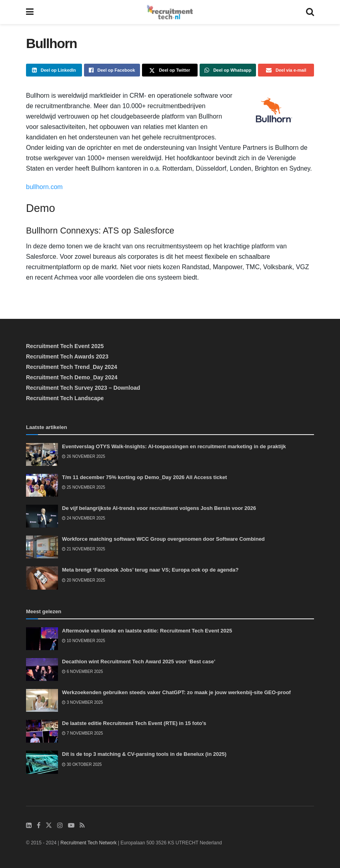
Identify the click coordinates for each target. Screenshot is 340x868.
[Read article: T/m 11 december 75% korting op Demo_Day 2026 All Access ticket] (42, 485)
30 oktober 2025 (82, 764)
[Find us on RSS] (82, 826)
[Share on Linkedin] (54, 70)
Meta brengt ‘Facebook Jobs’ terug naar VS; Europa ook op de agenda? (150, 570)
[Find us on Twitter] (49, 826)
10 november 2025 (84, 641)
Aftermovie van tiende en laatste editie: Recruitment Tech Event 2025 (147, 631)
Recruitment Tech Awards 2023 (67, 356)
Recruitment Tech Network (89, 843)
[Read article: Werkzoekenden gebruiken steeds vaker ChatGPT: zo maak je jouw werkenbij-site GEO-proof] (42, 700)
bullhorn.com (44, 187)
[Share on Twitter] (170, 70)
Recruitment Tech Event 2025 (65, 346)
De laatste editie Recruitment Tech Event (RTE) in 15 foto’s (134, 723)
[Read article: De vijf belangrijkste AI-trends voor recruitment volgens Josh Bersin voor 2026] (42, 516)
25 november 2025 (84, 487)
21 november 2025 (84, 549)
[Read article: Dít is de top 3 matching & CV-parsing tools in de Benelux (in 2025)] (42, 762)
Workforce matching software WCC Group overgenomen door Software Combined (163, 539)
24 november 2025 (84, 518)
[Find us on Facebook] (39, 826)
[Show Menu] (30, 12)
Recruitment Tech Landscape (65, 398)
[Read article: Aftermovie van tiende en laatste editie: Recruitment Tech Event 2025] (42, 639)
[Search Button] (310, 12)
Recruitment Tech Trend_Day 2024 (72, 367)
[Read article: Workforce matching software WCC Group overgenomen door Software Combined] (42, 547)
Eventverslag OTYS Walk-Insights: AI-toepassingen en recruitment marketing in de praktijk (174, 446)
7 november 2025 (82, 733)
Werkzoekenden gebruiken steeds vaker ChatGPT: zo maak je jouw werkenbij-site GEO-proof (176, 692)
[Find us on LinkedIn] (29, 826)
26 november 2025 (84, 456)
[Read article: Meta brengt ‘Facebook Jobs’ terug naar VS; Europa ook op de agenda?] (42, 578)
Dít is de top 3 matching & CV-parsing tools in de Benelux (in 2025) (144, 754)
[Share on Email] (286, 70)
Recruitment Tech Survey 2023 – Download (83, 388)
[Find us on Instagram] (60, 826)
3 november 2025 (82, 702)
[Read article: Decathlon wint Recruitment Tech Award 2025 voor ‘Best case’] (42, 670)
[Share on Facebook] (112, 70)
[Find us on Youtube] (71, 826)
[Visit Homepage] (170, 12)
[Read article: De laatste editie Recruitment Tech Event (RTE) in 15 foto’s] (42, 731)
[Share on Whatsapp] (228, 70)
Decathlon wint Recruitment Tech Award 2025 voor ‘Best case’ (139, 662)
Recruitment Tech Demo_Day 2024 (72, 377)
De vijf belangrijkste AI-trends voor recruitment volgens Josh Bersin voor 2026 (159, 508)
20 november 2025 (84, 580)
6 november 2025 (82, 672)
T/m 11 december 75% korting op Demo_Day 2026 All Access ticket (144, 477)
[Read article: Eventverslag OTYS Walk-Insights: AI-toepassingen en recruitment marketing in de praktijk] (42, 454)
